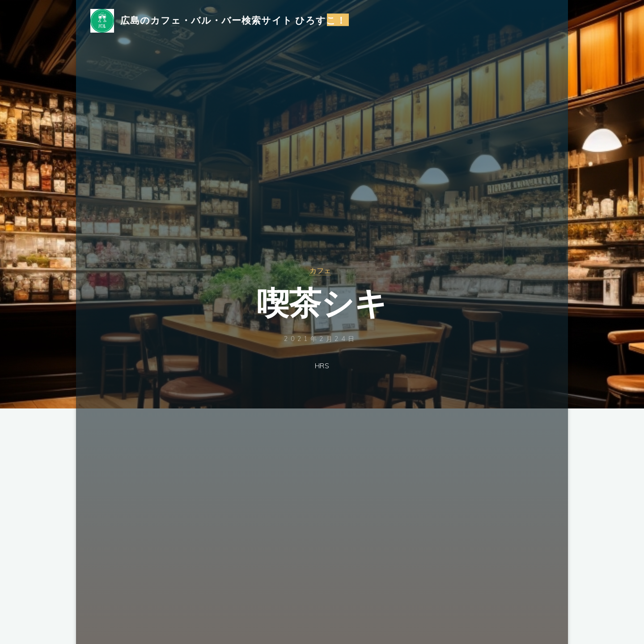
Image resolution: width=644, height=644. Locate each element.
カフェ (320, 270)
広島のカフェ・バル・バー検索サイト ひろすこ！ (237, 21)
